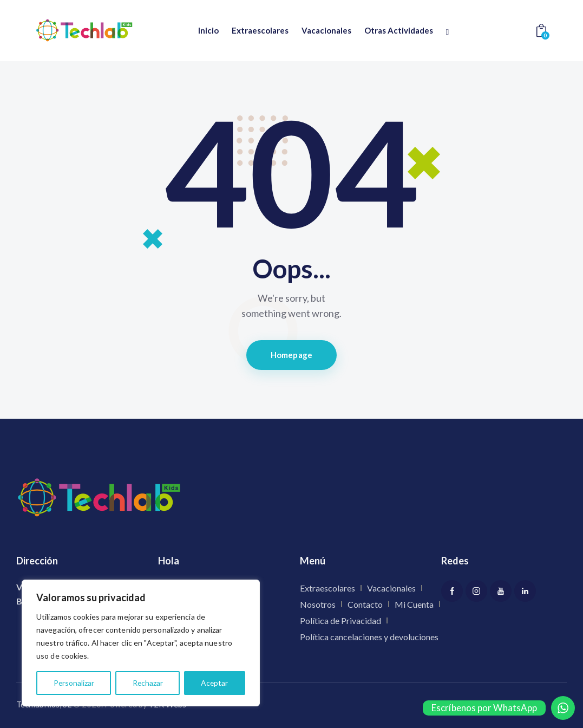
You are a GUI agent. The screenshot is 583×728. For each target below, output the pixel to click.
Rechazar (148, 683)
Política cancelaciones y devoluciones (369, 637)
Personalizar (74, 683)
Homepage (291, 355)
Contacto (365, 604)
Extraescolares (327, 588)
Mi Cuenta (414, 604)
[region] (141, 643)
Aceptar (215, 683)
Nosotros (318, 604)
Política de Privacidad (340, 620)
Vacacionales (391, 588)
